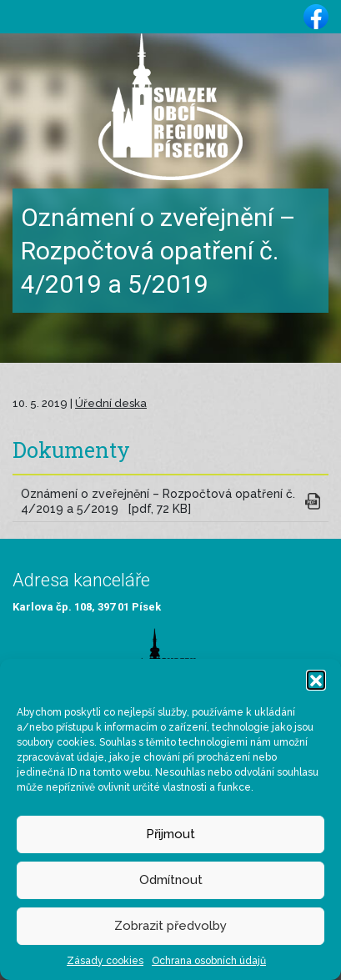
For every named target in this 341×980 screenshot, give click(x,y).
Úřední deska (111, 403)
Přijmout (170, 834)
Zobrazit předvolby (170, 926)
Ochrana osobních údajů (209, 961)
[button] (316, 680)
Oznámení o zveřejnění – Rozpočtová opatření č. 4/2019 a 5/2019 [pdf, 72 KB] (158, 502)
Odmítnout (171, 880)
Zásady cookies (105, 961)
